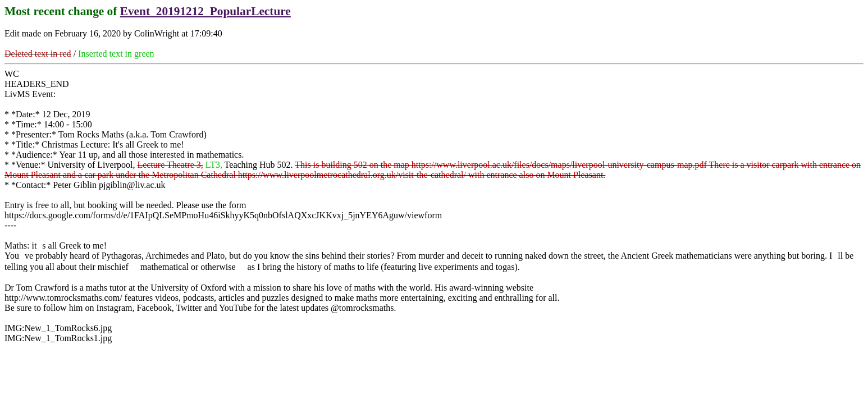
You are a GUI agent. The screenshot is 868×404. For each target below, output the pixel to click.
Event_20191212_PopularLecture (205, 11)
